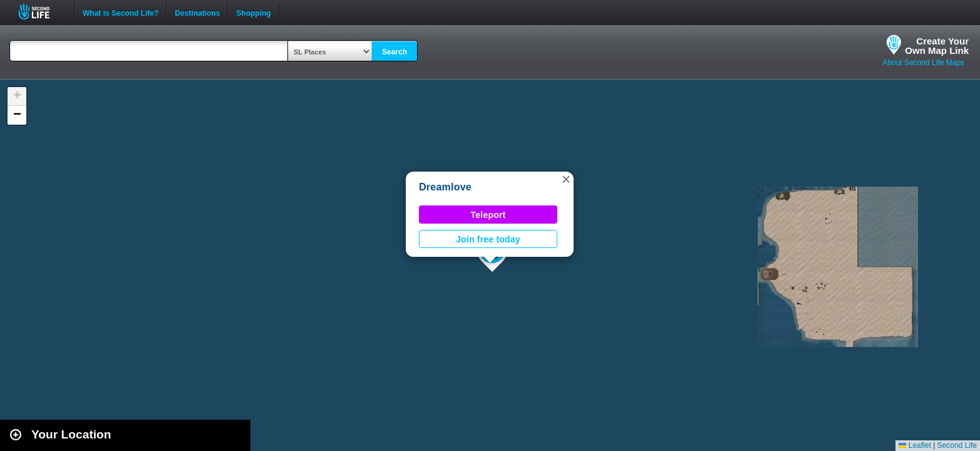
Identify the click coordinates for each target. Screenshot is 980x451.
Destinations (197, 12)
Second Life (41, 12)
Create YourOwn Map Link (937, 46)
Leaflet (915, 445)
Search (395, 52)
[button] (566, 179)
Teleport (488, 215)
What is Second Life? (121, 12)
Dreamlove (445, 187)
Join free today (488, 239)
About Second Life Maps (923, 63)
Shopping (253, 12)
